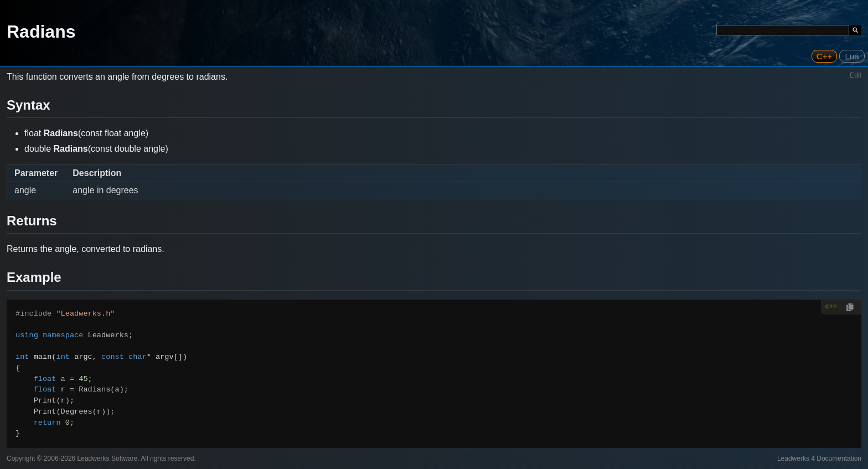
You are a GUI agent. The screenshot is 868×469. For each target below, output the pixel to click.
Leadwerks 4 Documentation (819, 458)
